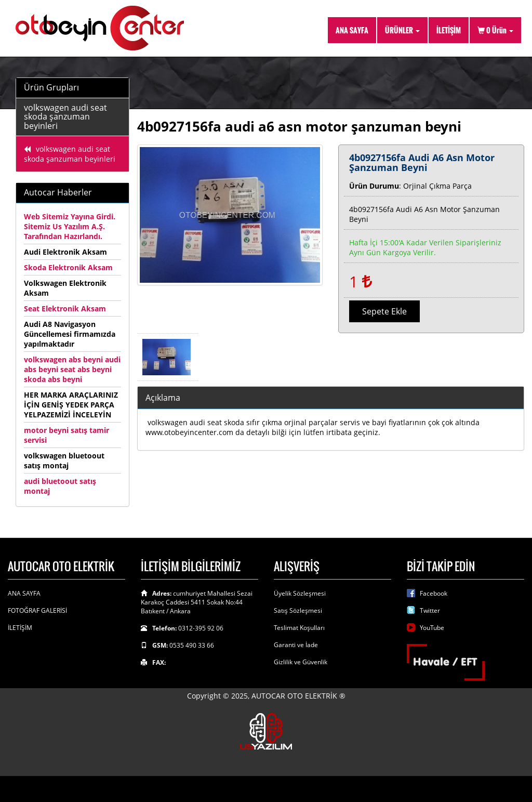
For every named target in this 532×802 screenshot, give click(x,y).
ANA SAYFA (352, 30)
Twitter (430, 610)
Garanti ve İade (296, 645)
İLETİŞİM (449, 30)
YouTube (432, 628)
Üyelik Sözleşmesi (300, 593)
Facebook (434, 593)
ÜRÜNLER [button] (402, 30)
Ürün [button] (495, 30)
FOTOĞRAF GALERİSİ (37, 610)
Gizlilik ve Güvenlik (301, 662)
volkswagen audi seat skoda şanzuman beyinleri (65, 117)
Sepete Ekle (384, 311)
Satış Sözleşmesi (298, 610)
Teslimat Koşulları (299, 628)
